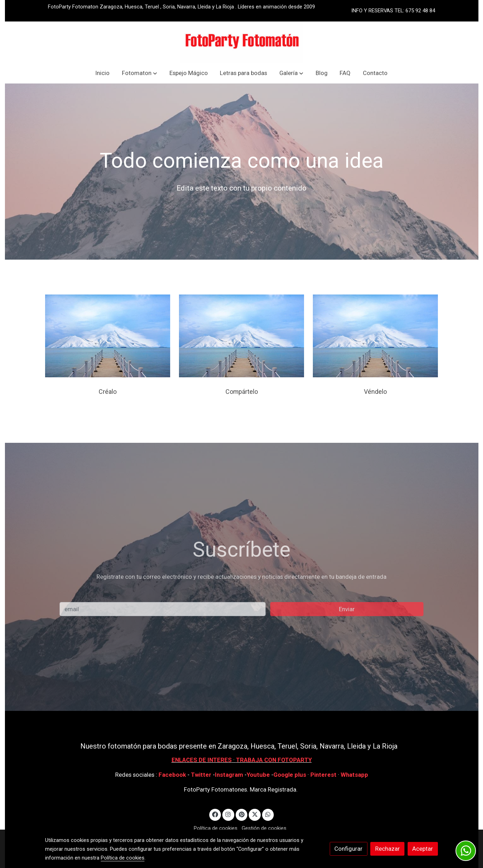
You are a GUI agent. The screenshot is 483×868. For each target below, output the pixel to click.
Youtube (258, 775)
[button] (140, 73)
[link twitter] (255, 814)
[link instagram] (228, 814)
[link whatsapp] (268, 814)
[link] (242, 42)
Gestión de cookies (264, 828)
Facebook (172, 775)
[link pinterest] (241, 814)
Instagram (230, 775)
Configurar (348, 849)
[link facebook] (215, 814)
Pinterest (323, 775)
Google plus (290, 775)
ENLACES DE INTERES (202, 760)
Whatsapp (354, 775)
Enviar (347, 609)
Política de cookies (216, 828)
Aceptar (423, 849)
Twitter (202, 775)
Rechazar (388, 849)
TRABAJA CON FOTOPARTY (274, 760)
